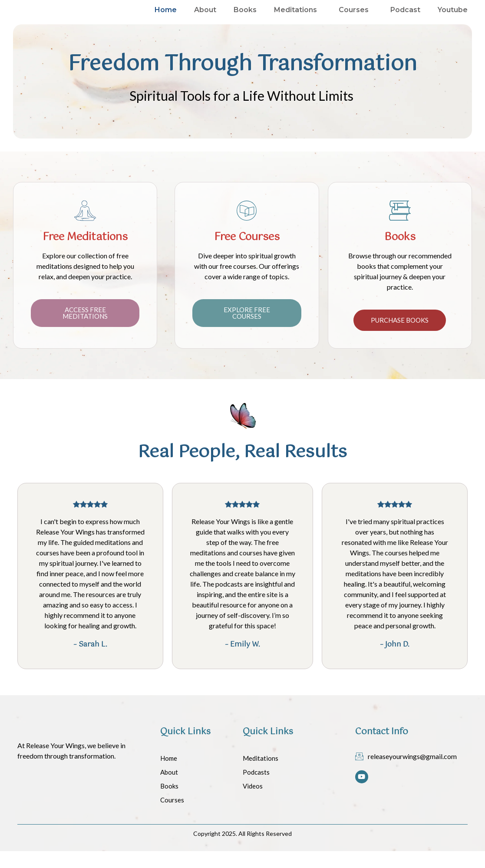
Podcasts (256, 789)
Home (166, 18)
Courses (356, 19)
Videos (253, 803)
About (205, 18)
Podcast (405, 18)
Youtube (453, 18)
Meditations (298, 19)
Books (245, 18)
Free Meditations (85, 254)
